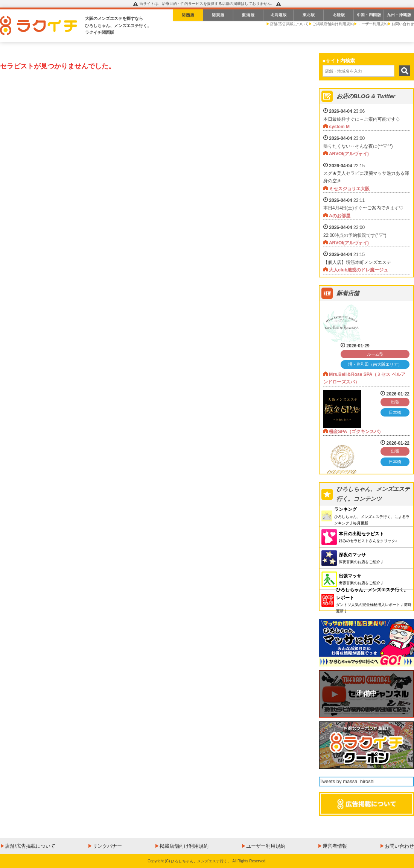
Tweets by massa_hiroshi (347, 781)
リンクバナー (107, 846)
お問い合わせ (403, 24)
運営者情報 (335, 846)
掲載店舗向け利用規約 (184, 846)
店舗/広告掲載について (289, 24)
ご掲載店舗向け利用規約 (333, 24)
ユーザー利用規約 (373, 24)
